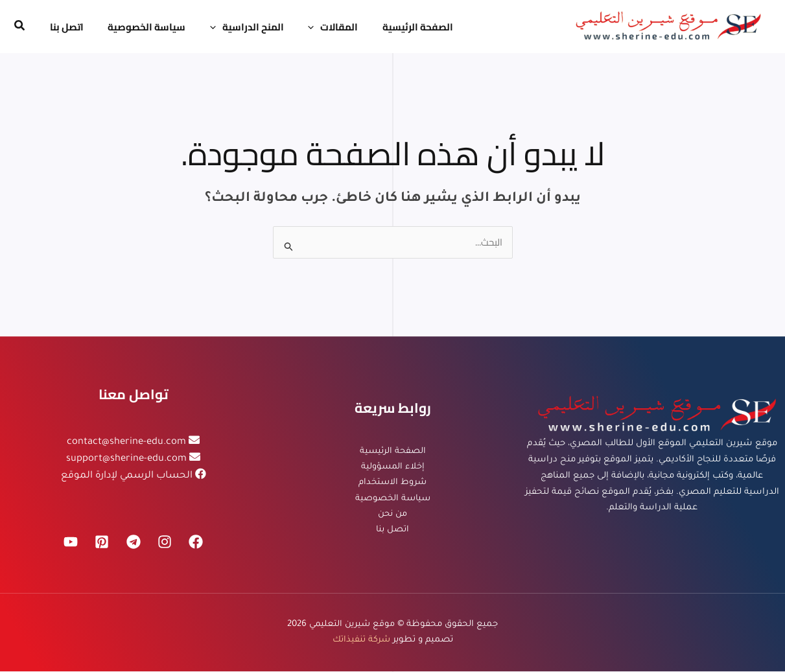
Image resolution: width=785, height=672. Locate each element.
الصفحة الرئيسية (393, 451)
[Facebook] (198, 542)
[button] (19, 27)
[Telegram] (134, 542)
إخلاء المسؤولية (393, 467)
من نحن (393, 515)
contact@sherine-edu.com (126, 443)
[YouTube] (69, 542)
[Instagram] (166, 542)
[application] (297, 27)
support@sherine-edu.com (126, 460)
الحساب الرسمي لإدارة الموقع (126, 476)
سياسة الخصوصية (392, 499)
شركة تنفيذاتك (361, 641)
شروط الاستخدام (392, 482)
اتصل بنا (392, 531)
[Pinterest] (101, 542)
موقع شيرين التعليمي (352, 624)
